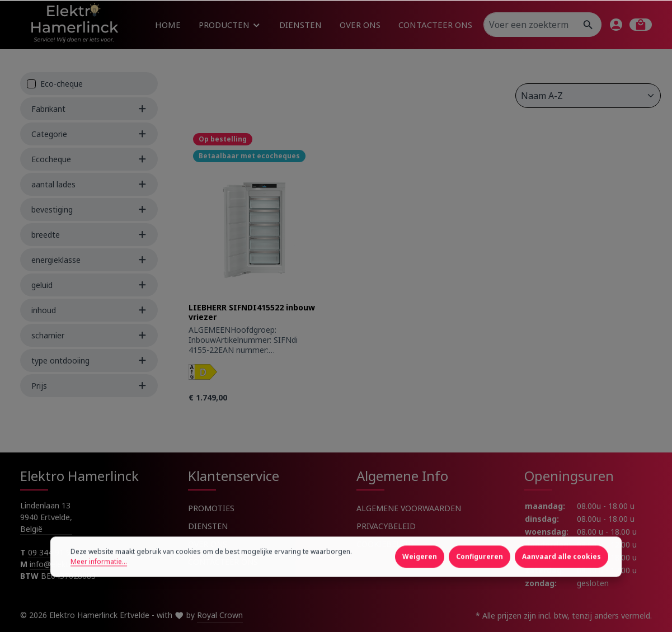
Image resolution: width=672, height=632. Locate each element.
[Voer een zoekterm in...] (530, 25)
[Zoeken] (588, 25)
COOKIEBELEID (385, 544)
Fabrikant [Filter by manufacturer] (89, 109)
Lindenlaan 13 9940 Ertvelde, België (46, 517)
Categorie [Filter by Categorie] (89, 134)
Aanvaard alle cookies (561, 575)
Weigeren (420, 575)
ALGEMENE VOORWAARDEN (409, 508)
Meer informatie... (99, 580)
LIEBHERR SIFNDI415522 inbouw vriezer (252, 312)
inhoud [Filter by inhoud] (89, 310)
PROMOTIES (211, 508)
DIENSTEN (208, 526)
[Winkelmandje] (641, 25)
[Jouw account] (616, 25)
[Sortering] (588, 96)
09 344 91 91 (51, 552)
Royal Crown (220, 615)
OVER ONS (208, 544)
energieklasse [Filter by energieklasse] (89, 260)
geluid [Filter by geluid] (89, 285)
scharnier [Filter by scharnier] (89, 335)
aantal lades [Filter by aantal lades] (89, 184)
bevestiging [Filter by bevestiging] (89, 209)
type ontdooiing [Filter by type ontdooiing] (89, 360)
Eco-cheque (62, 84)
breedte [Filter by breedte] (89, 235)
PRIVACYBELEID (386, 526)
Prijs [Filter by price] (89, 386)
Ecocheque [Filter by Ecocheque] (89, 159)
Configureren (480, 575)
